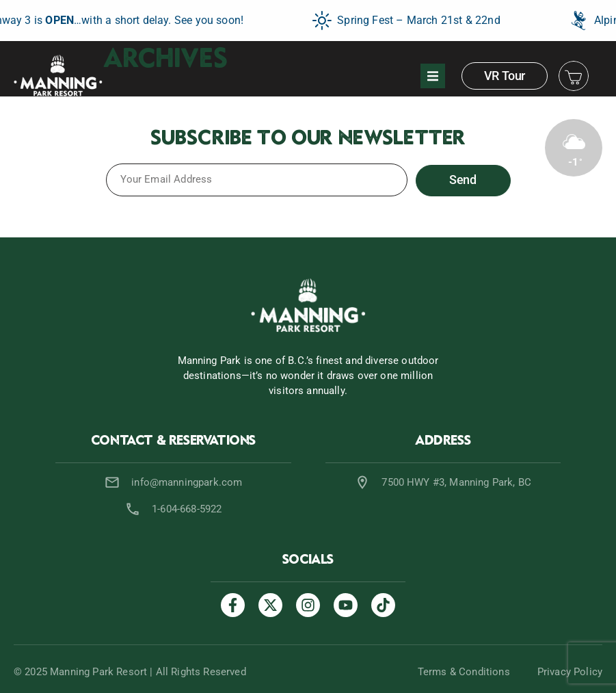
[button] (433, 76)
